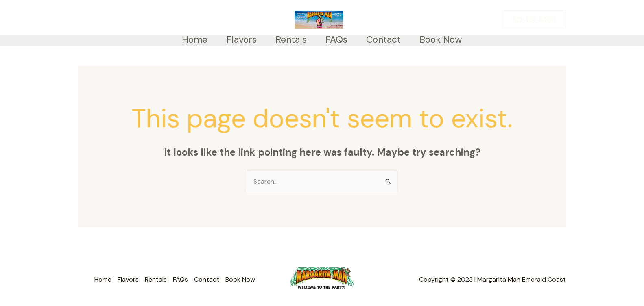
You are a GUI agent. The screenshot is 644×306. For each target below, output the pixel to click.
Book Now (441, 39)
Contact (383, 39)
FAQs (336, 39)
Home (195, 39)
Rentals (291, 39)
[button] (534, 20)
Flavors (241, 39)
